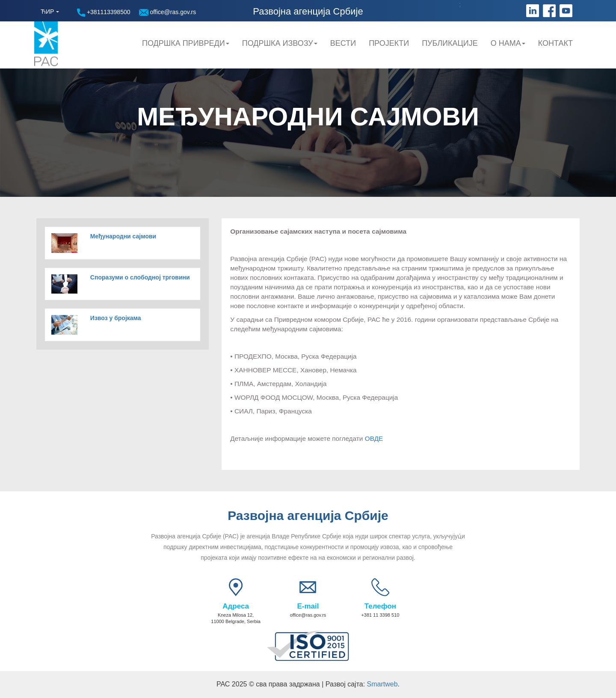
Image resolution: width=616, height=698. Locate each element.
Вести (343, 43)
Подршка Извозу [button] (280, 43)
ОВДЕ (374, 438)
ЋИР (47, 12)
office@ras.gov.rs (168, 12)
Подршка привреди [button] (186, 43)
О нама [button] (508, 43)
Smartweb (382, 684)
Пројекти (389, 43)
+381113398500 (104, 13)
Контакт (555, 43)
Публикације (450, 43)
